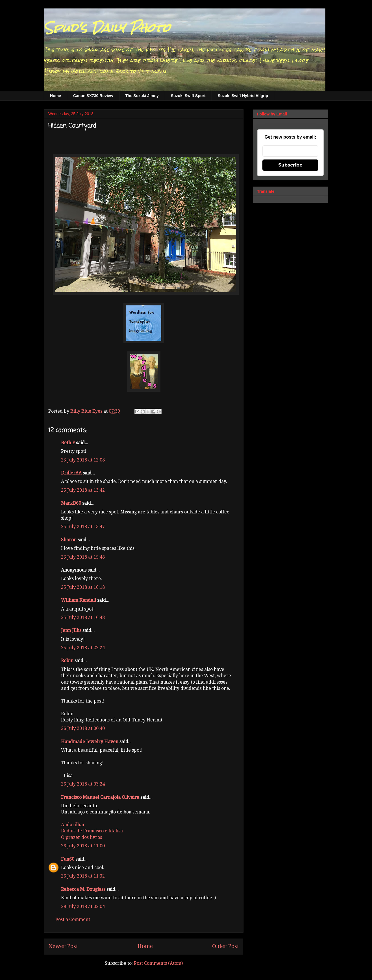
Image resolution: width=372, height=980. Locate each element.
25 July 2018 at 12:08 (83, 460)
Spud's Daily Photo (107, 28)
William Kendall (79, 600)
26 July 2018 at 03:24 (83, 784)
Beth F (68, 443)
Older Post (226, 946)
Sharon (69, 540)
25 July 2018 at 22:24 (83, 648)
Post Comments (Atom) (158, 963)
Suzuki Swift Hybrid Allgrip (243, 96)
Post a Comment (73, 919)
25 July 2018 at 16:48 (83, 617)
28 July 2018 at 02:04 (83, 906)
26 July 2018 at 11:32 (83, 876)
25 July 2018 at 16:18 (83, 587)
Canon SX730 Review (93, 96)
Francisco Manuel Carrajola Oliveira (100, 797)
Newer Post (63, 946)
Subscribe (290, 165)
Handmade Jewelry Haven (90, 742)
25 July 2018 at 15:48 (83, 557)
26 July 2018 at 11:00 (83, 846)
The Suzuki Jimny (142, 96)
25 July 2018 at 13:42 (83, 490)
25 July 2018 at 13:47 (83, 527)
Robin (67, 661)
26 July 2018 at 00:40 (83, 728)
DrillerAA (71, 473)
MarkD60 (71, 503)
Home (56, 96)
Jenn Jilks (71, 630)
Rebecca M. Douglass (83, 889)
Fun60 (68, 859)
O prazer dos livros (81, 837)
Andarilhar (73, 825)
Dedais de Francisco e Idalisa (92, 831)
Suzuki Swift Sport (188, 96)
